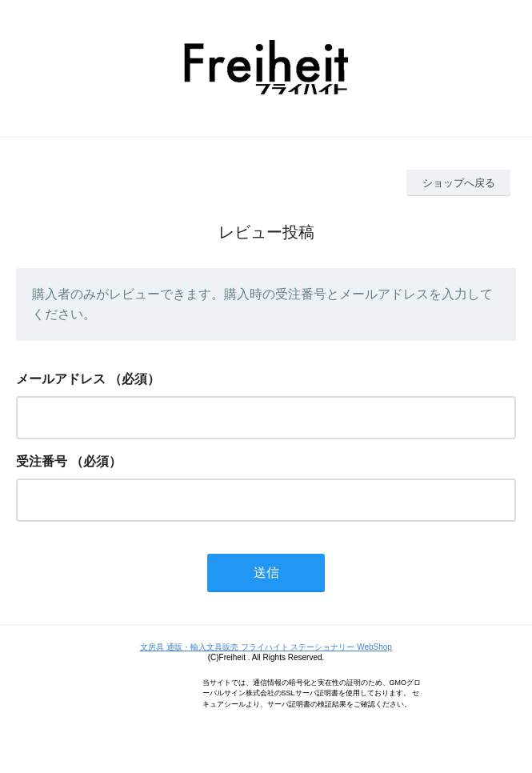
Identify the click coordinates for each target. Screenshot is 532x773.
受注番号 (42, 461)
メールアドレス (61, 379)
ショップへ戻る (459, 183)
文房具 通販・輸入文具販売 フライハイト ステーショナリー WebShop (266, 647)
